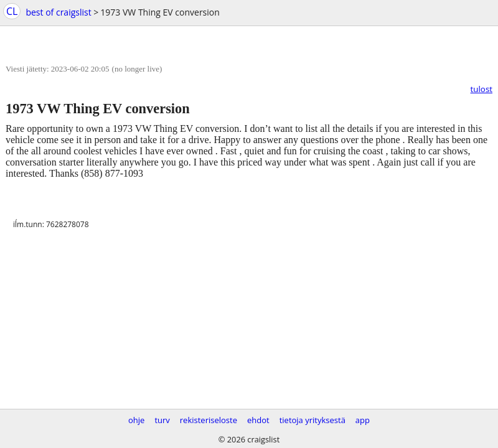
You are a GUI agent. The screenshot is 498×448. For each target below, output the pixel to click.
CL (12, 11)
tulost (482, 89)
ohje (136, 420)
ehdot (258, 420)
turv (162, 420)
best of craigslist (58, 12)
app (363, 420)
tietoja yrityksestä (312, 420)
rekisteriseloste (209, 420)
